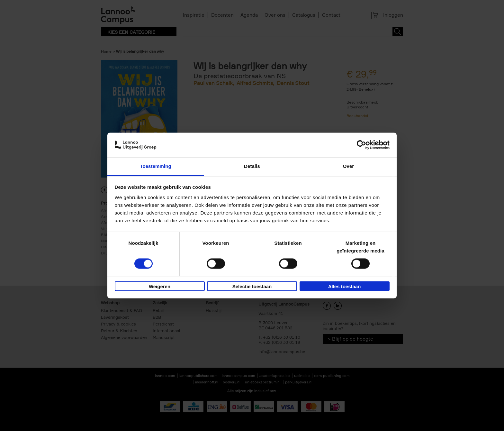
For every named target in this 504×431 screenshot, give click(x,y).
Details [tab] (252, 166)
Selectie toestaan (252, 286)
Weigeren (160, 286)
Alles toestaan (345, 286)
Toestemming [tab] (156, 166)
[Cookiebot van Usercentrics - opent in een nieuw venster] (361, 145)
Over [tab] (349, 166)
